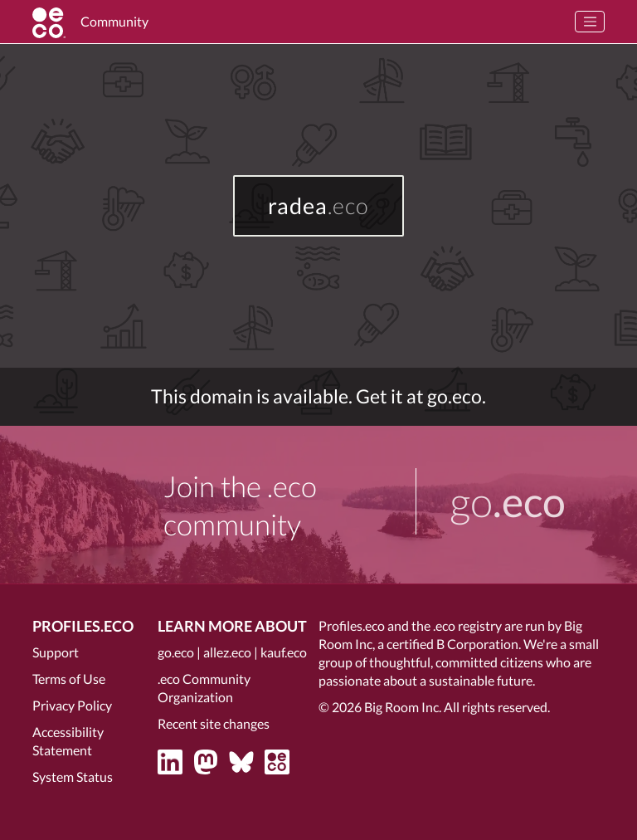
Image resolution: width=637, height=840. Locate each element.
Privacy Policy (72, 705)
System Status (73, 777)
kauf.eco (284, 652)
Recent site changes (214, 723)
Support (56, 652)
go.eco (176, 652)
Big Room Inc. (403, 707)
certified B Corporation (452, 644)
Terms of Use (69, 679)
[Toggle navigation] (590, 22)
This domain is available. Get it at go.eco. (318, 396)
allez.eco (227, 652)
